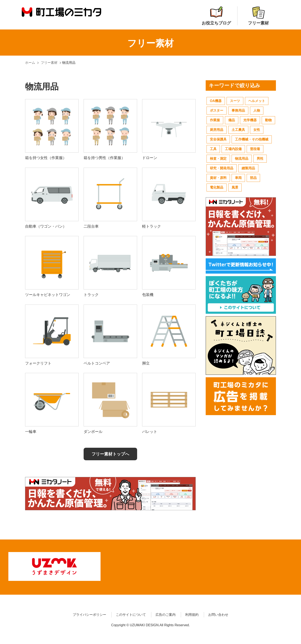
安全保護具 (218, 139)
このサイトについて (131, 613)
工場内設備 (233, 149)
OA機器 (216, 101)
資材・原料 (218, 178)
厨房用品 (217, 130)
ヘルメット (257, 101)
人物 (257, 110)
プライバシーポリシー (89, 613)
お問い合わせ (218, 613)
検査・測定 (218, 159)
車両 (238, 178)
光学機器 (250, 120)
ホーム (30, 63)
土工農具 (238, 130)
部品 (253, 178)
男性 (260, 159)
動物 (268, 120)
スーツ (235, 101)
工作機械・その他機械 (252, 139)
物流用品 (242, 159)
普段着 (255, 149)
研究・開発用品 (222, 168)
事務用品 (238, 110)
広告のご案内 (166, 613)
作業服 (215, 120)
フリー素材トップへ (110, 454)
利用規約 (192, 613)
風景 (235, 187)
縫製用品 (248, 168)
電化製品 (217, 187)
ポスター (217, 110)
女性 (257, 130)
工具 (213, 149)
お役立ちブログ (216, 16)
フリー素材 (258, 16)
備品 (232, 120)
